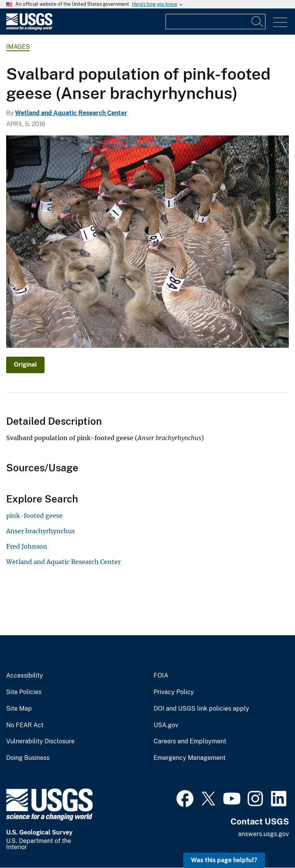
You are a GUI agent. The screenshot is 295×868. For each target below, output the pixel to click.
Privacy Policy (174, 692)
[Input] (215, 22)
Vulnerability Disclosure (40, 741)
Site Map (19, 709)
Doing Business (28, 758)
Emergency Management (190, 758)
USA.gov (166, 725)
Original (25, 365)
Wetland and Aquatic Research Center (71, 113)
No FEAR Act (25, 725)
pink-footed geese (34, 516)
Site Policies (24, 692)
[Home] (29, 28)
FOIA (161, 676)
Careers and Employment (190, 741)
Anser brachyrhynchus (41, 531)
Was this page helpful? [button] (224, 860)
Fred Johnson (27, 546)
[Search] (258, 22)
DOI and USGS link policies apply (201, 709)
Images (18, 47)
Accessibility (25, 676)
